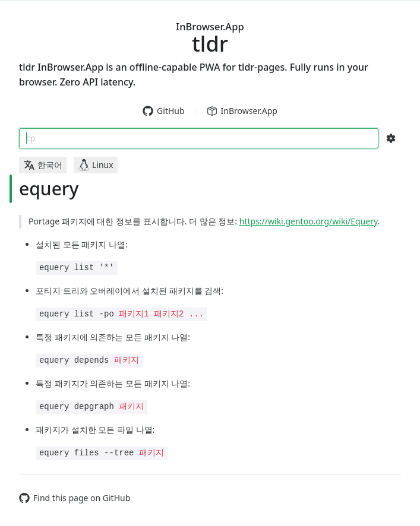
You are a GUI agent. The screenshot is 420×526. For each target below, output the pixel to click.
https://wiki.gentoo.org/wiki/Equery (309, 221)
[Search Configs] (391, 138)
